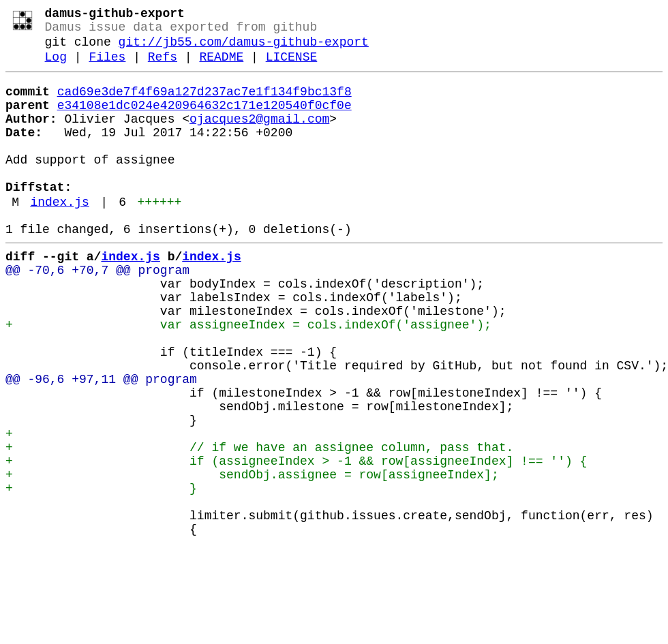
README (221, 67)
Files (107, 67)
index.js (59, 236)
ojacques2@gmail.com (259, 137)
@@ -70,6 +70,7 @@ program (97, 313)
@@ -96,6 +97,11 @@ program (101, 444)
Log (56, 67)
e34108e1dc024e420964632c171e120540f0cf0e (204, 121)
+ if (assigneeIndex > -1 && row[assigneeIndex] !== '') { (296, 542)
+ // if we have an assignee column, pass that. (259, 525)
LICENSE (292, 67)
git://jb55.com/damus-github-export (244, 49)
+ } (101, 574)
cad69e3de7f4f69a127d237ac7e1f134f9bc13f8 (204, 104)
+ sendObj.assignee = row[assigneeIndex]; (252, 558)
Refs (163, 67)
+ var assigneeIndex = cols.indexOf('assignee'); (248, 378)
